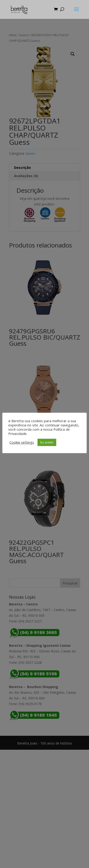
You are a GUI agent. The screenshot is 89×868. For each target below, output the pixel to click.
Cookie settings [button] (22, 442)
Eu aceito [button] (47, 442)
